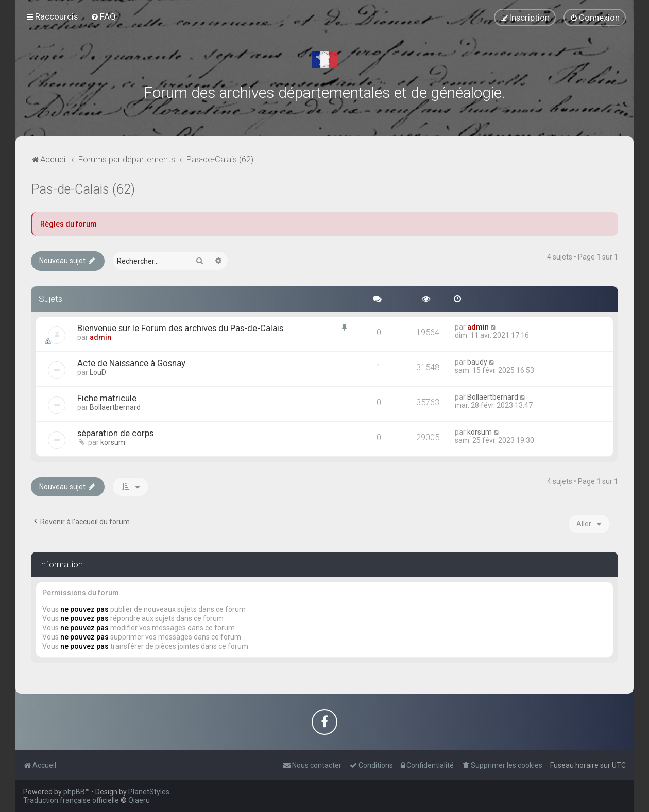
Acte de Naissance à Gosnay (131, 363)
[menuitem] (103, 16)
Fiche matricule (107, 398)
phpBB (74, 792)
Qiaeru (139, 800)
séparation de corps (115, 433)
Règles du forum (69, 224)
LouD (98, 372)
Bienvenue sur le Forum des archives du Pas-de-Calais (180, 328)
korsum (113, 442)
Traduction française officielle (71, 800)
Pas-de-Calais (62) (83, 189)
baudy (477, 362)
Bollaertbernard (115, 407)
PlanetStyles (149, 792)
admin (100, 337)
